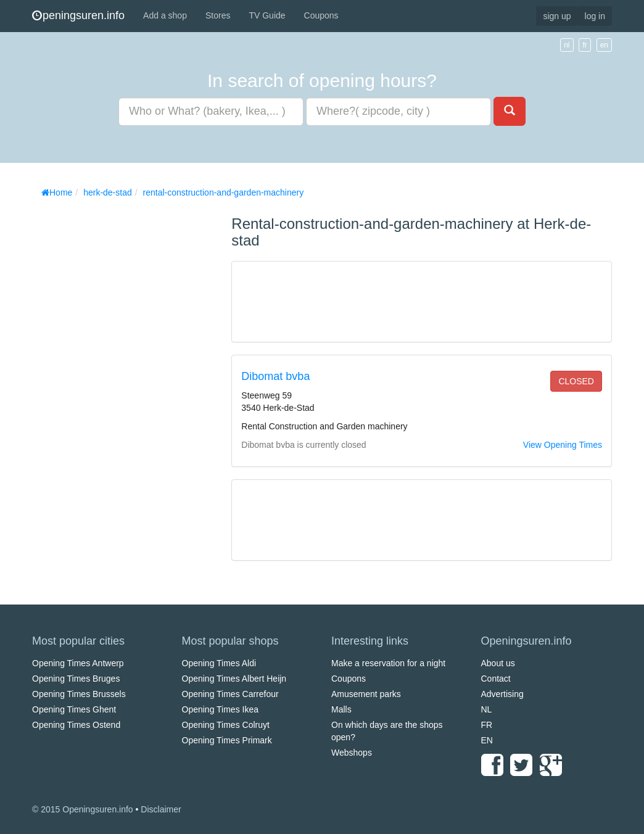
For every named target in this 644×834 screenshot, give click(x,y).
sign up (557, 16)
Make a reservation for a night (388, 663)
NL (487, 709)
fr (584, 45)
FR (487, 725)
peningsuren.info (78, 15)
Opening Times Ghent (74, 709)
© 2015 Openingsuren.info (83, 809)
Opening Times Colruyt (226, 725)
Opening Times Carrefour (230, 694)
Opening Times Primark (227, 740)
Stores (218, 15)
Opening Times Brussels (79, 694)
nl (567, 45)
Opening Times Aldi (219, 663)
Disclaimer (161, 809)
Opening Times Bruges (76, 679)
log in (595, 16)
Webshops (352, 753)
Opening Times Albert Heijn (234, 679)
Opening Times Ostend (76, 725)
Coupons (321, 15)
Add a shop (165, 15)
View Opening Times (563, 445)
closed (576, 381)
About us (498, 663)
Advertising (502, 694)
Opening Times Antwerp (78, 663)
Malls (341, 709)
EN (487, 740)
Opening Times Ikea (221, 709)
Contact (496, 679)
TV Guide (267, 15)
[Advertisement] (125, 389)
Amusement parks (366, 694)
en (604, 45)
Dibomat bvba (275, 376)
